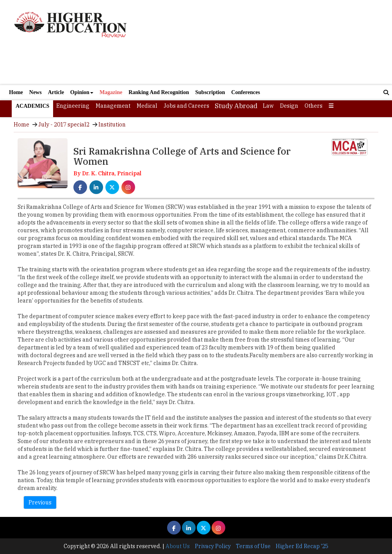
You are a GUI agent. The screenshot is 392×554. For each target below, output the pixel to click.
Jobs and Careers (186, 106)
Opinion (82, 92)
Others (314, 106)
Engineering (73, 106)
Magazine (111, 92)
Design (289, 106)
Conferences (246, 92)
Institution (112, 125)
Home (16, 92)
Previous (40, 502)
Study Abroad (236, 106)
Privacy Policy (213, 546)
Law (268, 106)
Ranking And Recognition (159, 92)
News (36, 92)
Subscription (210, 92)
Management (113, 106)
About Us (178, 546)
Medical (147, 106)
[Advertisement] (257, 42)
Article (56, 92)
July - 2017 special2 (64, 125)
